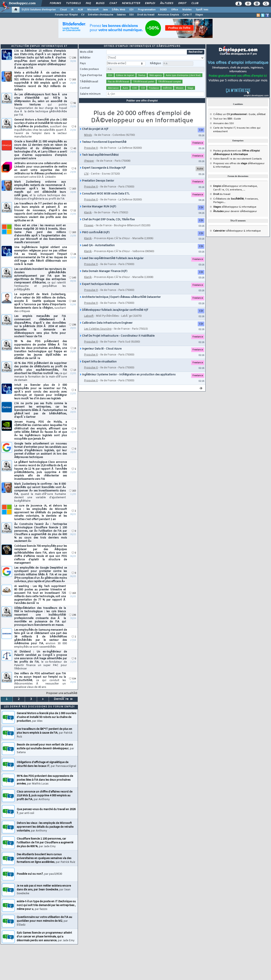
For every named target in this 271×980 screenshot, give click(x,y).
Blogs (100, 3)
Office (175, 10)
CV (83, 15)
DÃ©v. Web (118, 10)
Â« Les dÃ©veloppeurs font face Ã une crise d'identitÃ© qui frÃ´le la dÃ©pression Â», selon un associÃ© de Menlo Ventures (41, 105)
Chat (113, 3)
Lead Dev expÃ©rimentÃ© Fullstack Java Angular (112, 258)
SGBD (163, 10)
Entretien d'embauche (101, 15)
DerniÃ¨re (63, 699)
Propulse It (91, 148)
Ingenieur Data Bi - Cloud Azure (101, 349)
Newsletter (131, 3)
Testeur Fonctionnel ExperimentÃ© (103, 142)
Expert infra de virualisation (98, 362)
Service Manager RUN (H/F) (98, 207)
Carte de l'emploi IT (224, 128)
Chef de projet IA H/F (94, 129)
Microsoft (93, 10)
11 (73, 211)
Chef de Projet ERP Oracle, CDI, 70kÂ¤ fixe (107, 220)
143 (73, 278)
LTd (86, 174)
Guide (252, 114)
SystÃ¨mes (202, 10)
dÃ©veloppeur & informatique (235, 207)
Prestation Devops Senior (97, 181)
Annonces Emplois (168, 15)
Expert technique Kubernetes (99, 284)
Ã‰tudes (167, 3)
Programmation (147, 10)
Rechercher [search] (196, 52)
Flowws (89, 226)
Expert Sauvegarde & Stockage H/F (103, 168)
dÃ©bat (261, 114)
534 (73, 679)
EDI (131, 10)
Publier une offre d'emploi (142, 101)
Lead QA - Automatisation (97, 246)
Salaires (121, 15)
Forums (55, 3)
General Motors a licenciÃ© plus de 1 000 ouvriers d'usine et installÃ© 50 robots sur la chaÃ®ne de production (41, 128)
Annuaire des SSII (224, 124)
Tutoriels (73, 3)
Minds (88, 135)
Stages (199, 15)
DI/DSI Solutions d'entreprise (39, 10)
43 (73, 149)
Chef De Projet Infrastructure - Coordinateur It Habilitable (117, 336)
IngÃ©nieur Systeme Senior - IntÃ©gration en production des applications (128, 375)
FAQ (88, 3)
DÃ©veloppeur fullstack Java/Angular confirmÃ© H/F (114, 310)
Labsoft (89, 316)
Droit (182, 3)
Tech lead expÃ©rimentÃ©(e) (99, 155)
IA (72, 10)
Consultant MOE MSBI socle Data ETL (105, 194)
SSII (131, 15)
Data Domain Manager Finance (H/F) (104, 271)
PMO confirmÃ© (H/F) (95, 233)
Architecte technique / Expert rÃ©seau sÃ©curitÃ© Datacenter (120, 297)
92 (73, 103)
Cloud (63, 10)
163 (73, 80)
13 (73, 348)
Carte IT (187, 15)
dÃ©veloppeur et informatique (235, 186)
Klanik (88, 213)
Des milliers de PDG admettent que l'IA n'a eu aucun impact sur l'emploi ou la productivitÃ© (40, 680)
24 (73, 254)
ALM (80, 10)
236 (73, 58)
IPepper (89, 161)
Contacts (257, 159)
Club (195, 3)
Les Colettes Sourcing (98, 329)
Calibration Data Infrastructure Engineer (106, 323)
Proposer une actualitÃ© (62, 693)
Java (105, 10)
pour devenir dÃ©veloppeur (235, 211)
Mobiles (187, 10)
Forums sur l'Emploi (66, 15)
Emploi (150, 3)
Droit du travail (146, 15)
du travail (222, 194)
